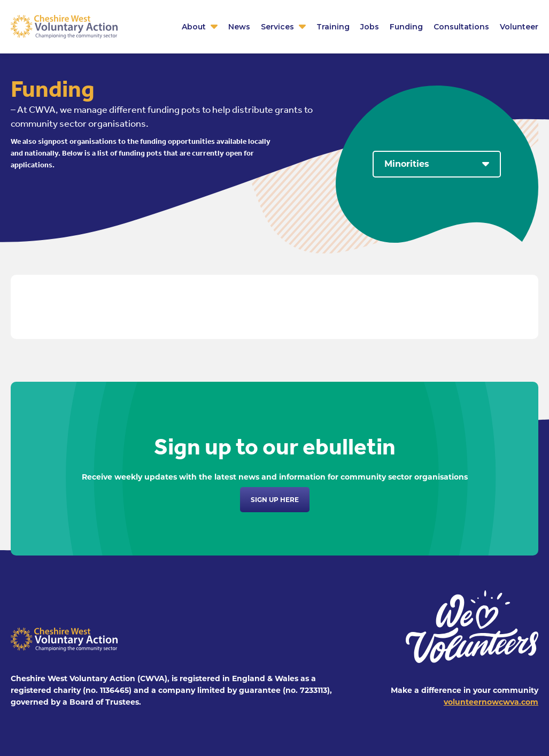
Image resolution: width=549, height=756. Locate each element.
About (194, 27)
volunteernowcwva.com (491, 702)
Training (333, 27)
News (239, 27)
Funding (406, 27)
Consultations (461, 27)
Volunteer (519, 27)
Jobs (370, 27)
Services (277, 27)
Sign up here (275, 500)
